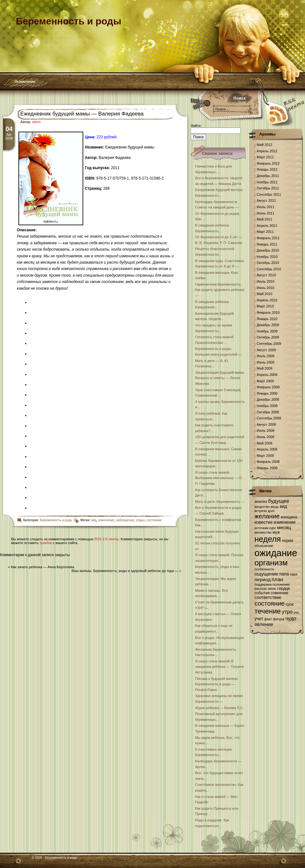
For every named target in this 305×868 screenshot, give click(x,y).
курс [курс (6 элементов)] (273, 528)
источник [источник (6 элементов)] (261, 528)
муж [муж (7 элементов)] (276, 532)
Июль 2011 (266, 207)
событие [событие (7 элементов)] (262, 593)
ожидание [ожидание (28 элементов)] (276, 553)
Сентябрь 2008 (269, 418)
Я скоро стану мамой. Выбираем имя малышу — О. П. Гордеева (219, 478)
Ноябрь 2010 (267, 257)
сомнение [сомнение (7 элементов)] (279, 593)
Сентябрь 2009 (269, 344)
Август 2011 (266, 201)
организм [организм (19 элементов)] (271, 563)
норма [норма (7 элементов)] (287, 541)
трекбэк (46, 543)
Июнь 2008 (266, 437)
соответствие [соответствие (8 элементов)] (268, 598)
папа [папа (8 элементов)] (284, 574)
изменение (106, 520)
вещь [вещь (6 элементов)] (275, 507)
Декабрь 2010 (268, 250)
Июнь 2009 (266, 362)
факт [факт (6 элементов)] (268, 619)
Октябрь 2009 (268, 337)
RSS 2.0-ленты (106, 539)
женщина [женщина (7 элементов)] (289, 517)
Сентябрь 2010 (269, 269)
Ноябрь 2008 (267, 406)
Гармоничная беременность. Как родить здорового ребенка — (220, 290)
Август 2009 (266, 350)
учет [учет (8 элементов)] (259, 619)
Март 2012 (265, 157)
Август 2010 (266, 275)
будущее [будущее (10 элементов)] (279, 501)
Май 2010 (264, 294)
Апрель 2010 (267, 300)
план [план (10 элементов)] (278, 579)
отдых (140, 520)
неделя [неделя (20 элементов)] (268, 539)
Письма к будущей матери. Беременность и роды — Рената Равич (217, 684)
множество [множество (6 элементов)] (263, 532)
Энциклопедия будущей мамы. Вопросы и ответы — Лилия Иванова (220, 378)
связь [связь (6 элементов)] (272, 589)
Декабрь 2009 (268, 325)
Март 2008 (265, 456)
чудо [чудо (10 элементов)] (291, 618)
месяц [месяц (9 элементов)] (284, 527)
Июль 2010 (266, 281)
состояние (154, 520)
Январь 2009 (267, 393)
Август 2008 (266, 424)
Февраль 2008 (268, 462)
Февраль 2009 (268, 387)
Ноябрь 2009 (267, 331)
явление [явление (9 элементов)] (264, 624)
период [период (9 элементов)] (263, 579)
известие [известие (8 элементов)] (264, 522)
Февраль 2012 (268, 163)
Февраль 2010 (268, 312)
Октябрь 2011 (268, 188)
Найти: (196, 126)
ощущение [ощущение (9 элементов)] (266, 574)
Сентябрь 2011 (269, 194)
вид (94, 520)
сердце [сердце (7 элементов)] (283, 589)
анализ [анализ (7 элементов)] (261, 502)
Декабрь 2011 (268, 176)
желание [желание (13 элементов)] (267, 516)
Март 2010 (265, 306)
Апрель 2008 (267, 449)
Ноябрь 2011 (267, 182)
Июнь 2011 (266, 213)
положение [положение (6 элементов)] (281, 584)
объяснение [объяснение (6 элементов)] (264, 546)
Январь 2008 (267, 468)
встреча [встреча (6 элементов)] (261, 511)
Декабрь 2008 (268, 399)
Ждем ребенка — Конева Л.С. (219, 708)
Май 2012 (264, 145)
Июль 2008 (266, 431)
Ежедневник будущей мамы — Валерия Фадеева (82, 114)
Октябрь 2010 (268, 263)
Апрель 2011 (267, 226)
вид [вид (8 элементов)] (284, 506)
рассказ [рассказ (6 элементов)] (261, 589)
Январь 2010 (267, 319)
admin (36, 122)
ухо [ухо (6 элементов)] (296, 612)
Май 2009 (264, 368)
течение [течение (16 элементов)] (268, 611)
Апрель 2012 (267, 151)
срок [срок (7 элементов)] (290, 604)
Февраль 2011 (268, 238)
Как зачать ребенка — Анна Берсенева (42, 567)
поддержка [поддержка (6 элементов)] (263, 584)
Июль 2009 (266, 356)
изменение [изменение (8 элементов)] (285, 522)
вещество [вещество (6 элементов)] (262, 507)
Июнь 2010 (266, 288)
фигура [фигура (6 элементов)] (279, 619)
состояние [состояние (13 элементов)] (270, 603)
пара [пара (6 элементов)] (294, 574)
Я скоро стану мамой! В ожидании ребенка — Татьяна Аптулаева (219, 667)
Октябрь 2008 (268, 412)
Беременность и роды (56, 520)
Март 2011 (265, 232)
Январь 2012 (267, 169)
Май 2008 (264, 443)
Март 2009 (265, 381)
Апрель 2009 (267, 375)
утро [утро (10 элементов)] (287, 612)
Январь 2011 (267, 244)
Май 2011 (264, 219)
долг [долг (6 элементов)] (271, 511)
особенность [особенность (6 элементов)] (264, 569)
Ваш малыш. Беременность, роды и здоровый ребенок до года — (125, 571)
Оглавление (25, 82)
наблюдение (125, 520)
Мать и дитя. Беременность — (220, 502)
